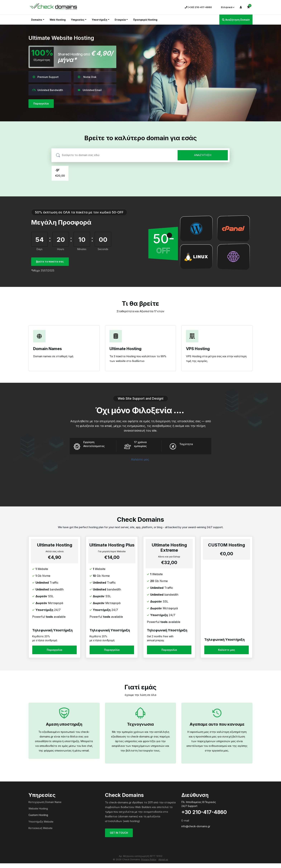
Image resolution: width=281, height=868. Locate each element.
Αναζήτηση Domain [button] (236, 20)
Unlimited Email (89, 90)
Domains (37, 20)
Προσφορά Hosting (145, 20)
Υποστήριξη (99, 20)
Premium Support (45, 77)
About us (164, 864)
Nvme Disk (87, 77)
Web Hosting (58, 20)
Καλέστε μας (141, 462)
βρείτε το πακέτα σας (51, 262)
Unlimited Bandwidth (48, 90)
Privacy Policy (149, 864)
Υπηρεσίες (78, 20)
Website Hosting (38, 813)
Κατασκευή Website (41, 833)
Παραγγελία (42, 104)
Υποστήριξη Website (41, 826)
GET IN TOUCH (120, 838)
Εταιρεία (120, 20)
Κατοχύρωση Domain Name (45, 807)
